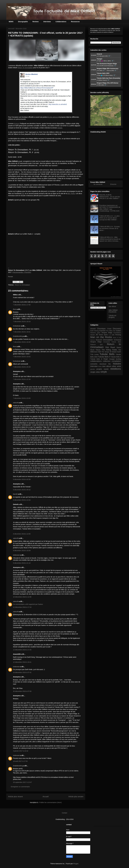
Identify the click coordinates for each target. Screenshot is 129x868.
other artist (116, 366)
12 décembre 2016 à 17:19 (22, 607)
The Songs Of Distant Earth (111, 352)
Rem (15, 309)
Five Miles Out (111, 331)
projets (99, 369)
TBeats (98, 350)
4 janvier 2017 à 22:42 (21, 751)
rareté (106, 369)
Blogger (76, 864)
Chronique (101, 329)
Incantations (117, 333)
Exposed (102, 331)
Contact (64, 813)
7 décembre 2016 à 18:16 (22, 322)
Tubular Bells (107, 354)
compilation (116, 361)
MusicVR (99, 340)
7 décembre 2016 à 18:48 (22, 342)
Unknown (16, 555)
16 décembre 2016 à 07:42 (22, 672)
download (103, 364)
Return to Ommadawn (22, 285)
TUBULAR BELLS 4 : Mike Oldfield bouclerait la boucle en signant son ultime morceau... (110, 239)
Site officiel (112, 307)
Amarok (93, 329)
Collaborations (61, 22)
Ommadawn (108, 340)
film (110, 364)
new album (107, 366)
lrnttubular (17, 326)
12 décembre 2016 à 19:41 (22, 662)
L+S (110, 335)
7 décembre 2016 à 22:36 (22, 379)
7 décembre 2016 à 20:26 (22, 367)
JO (97, 335)
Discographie (23, 22)
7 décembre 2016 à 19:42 (22, 357)
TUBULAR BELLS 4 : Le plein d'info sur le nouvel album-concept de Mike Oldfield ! (110, 218)
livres (100, 366)
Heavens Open (95, 333)
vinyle (104, 372)
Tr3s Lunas (94, 354)
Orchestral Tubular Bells (112, 342)
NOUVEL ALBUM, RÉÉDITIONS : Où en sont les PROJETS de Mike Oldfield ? (110, 197)
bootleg (118, 359)
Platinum (93, 345)
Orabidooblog (18, 336)
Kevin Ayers (103, 335)
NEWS (11, 22)
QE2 (101, 345)
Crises (109, 329)
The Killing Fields (109, 350)
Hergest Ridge (107, 333)
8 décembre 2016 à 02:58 (22, 479)
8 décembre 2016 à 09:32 (22, 490)
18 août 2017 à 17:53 (20, 761)
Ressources (75, 22)
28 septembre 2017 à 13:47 (22, 782)
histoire (117, 364)
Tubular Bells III (96, 359)
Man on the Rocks (101, 337)
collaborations (96, 361)
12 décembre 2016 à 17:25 (22, 650)
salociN (16, 403)
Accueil (46, 797)
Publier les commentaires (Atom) (51, 802)
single (93, 372)
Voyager (112, 359)
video (98, 372)
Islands (93, 335)
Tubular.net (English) (112, 316)
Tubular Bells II (116, 357)
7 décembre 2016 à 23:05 (22, 398)
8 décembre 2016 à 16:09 (22, 551)
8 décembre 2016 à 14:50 (22, 534)
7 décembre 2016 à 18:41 (22, 332)
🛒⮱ (110, 56)
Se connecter (98, 184)
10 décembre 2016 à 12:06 (22, 597)
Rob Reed (110, 347)
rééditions (116, 369)
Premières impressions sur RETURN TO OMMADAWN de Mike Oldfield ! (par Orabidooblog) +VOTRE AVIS (110, 208)
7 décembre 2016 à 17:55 (22, 305)
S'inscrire (113, 184)
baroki (15, 494)
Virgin (106, 359)
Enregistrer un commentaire (20, 787)
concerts (94, 364)
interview (94, 366)
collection (107, 361)
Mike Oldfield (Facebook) (113, 311)
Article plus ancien (76, 797)
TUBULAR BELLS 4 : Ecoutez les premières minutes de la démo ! (110, 228)
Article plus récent (15, 797)
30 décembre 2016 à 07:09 (22, 691)
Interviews (47, 22)
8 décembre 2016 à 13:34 (22, 500)
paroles (93, 369)
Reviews (36, 22)
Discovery (117, 329)
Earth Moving (95, 331)
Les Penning (116, 335)
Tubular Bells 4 (104, 357)
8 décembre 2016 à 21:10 (22, 563)
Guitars (118, 331)
